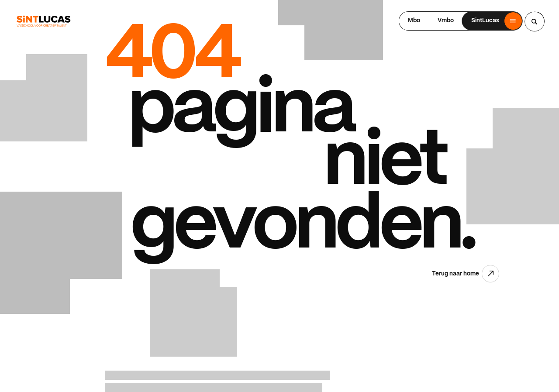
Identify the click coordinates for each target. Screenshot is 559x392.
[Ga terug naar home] (43, 21)
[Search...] (535, 21)
